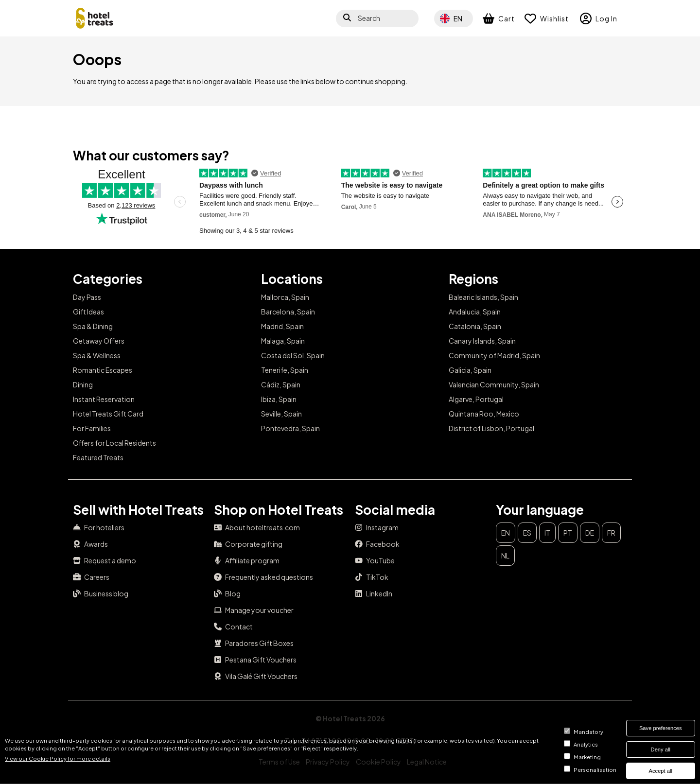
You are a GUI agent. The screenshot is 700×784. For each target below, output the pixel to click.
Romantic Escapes (103, 370)
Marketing (587, 757)
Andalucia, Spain (475, 312)
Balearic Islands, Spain (483, 297)
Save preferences (661, 728)
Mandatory (588, 732)
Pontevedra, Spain (290, 428)
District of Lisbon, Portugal (491, 428)
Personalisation (595, 769)
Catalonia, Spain (475, 326)
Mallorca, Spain (285, 297)
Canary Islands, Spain (482, 341)
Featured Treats (98, 457)
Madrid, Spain (282, 326)
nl (505, 556)
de (590, 533)
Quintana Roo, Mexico (484, 414)
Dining (83, 384)
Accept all (661, 771)
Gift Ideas (88, 312)
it (547, 533)
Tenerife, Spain (285, 370)
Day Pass (87, 297)
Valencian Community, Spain (494, 384)
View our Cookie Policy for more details (58, 758)
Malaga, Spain (283, 341)
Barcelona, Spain (288, 312)
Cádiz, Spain (281, 384)
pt (568, 533)
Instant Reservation (104, 399)
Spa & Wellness (97, 355)
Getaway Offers (99, 341)
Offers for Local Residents (114, 443)
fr (611, 533)
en (506, 533)
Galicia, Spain (470, 370)
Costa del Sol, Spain (293, 355)
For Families (92, 428)
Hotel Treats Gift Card (108, 414)
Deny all (661, 749)
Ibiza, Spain (279, 399)
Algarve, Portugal (476, 399)
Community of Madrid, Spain (494, 355)
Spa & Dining (93, 326)
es (527, 533)
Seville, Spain (281, 414)
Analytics (586, 744)
